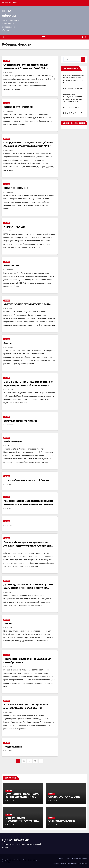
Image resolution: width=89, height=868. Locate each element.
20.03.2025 (9, 425)
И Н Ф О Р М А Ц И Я (15, 227)
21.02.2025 (9, 485)
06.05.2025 (9, 347)
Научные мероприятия (80, 859)
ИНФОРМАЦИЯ (13, 442)
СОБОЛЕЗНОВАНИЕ (16, 188)
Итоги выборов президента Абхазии (26, 480)
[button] (83, 37)
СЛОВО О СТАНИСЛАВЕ (18, 107)
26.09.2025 (9, 111)
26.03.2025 (9, 390)
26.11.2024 (8, 526)
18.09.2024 (9, 628)
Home (61, 859)
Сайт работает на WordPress (12, 860)
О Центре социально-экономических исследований (70, 863)
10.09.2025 (9, 150)
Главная (68, 859)
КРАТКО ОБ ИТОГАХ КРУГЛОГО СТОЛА (27, 304)
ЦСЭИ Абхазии (16, 840)
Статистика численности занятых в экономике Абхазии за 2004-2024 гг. (22, 797)
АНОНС (8, 624)
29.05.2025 (9, 270)
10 (35, 761)
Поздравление (13, 747)
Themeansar (6, 862)
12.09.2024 (9, 667)
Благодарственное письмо (20, 421)
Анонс (7, 343)
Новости (7, 61)
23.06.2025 (9, 192)
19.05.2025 (9, 309)
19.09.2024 (9, 550)
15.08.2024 (9, 751)
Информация (12, 266)
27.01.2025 (9, 509)
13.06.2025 (9, 231)
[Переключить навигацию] (44, 37)
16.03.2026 (9, 73)
